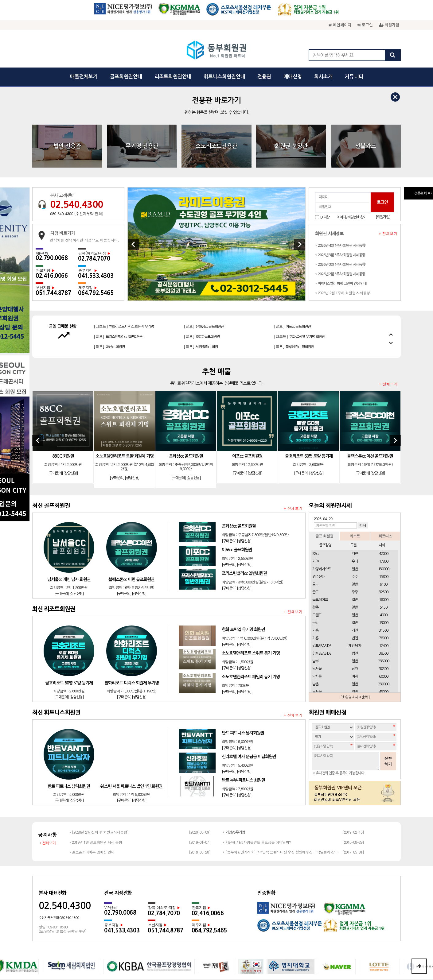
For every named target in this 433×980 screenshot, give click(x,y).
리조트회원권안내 (173, 77)
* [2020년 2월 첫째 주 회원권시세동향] (99, 741)
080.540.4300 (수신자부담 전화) (77, 123)
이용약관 (205, 904)
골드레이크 (320, 509)
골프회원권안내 (126, 77)
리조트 (355, 445)
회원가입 (389, 25)
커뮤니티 (354, 77)
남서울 (317, 578)
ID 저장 (325, 126)
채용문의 (273, 904)
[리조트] (301, 234)
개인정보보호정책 (176, 904)
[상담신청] (70, 383)
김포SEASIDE (322, 555)
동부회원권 (217, 51)
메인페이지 (340, 25)
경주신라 (318, 486)
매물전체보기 (84, 77)
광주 (315, 517)
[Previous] (133, 153)
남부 (315, 570)
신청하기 (388, 670)
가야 (315, 471)
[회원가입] (383, 126)
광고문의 (226, 904)
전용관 (264, 77)
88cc (316, 463)
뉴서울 (317, 601)
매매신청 (293, 77)
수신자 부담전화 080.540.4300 (59, 827)
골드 (315, 494)
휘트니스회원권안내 (224, 77)
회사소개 (323, 77)
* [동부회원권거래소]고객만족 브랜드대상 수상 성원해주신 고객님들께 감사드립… (281, 761)
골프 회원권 (324, 445)
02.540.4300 (76, 114)
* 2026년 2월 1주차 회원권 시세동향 (342, 202)
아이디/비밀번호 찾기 (351, 126)
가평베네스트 (322, 478)
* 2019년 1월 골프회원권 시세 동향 (96, 751)
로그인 (365, 25)
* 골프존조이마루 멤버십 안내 (92, 761)
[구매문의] (55, 383)
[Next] (300, 153)
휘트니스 (385, 445)
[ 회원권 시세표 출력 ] (355, 606)
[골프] (117, 234)
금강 (315, 532)
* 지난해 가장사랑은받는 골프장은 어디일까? (257, 751)
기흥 (315, 540)
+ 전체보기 (388, 143)
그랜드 (317, 524)
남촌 (315, 593)
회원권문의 (250, 904)
